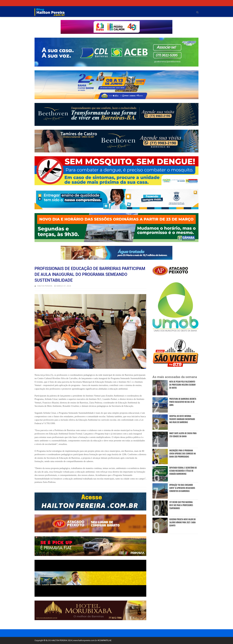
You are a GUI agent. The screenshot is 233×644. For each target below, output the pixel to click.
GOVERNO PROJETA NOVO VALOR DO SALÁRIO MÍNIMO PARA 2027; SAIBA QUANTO (183, 522)
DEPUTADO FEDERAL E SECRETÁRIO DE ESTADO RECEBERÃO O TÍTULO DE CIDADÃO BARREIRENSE (183, 471)
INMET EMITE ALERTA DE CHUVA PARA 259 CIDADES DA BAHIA (183, 435)
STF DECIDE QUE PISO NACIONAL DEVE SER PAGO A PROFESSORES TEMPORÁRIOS (181, 505)
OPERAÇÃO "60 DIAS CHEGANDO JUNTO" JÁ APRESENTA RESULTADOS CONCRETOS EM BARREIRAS (182, 488)
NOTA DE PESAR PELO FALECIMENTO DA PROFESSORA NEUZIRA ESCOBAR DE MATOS (182, 385)
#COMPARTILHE (104, 640)
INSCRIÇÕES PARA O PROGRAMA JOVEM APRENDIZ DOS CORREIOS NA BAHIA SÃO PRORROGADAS (183, 453)
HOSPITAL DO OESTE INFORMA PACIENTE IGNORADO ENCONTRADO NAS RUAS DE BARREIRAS (182, 419)
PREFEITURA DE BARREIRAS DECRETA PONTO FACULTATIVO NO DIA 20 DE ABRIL (183, 402)
